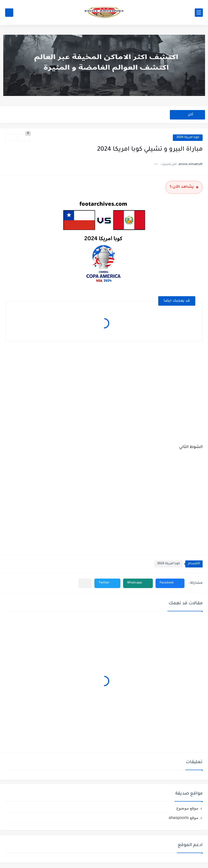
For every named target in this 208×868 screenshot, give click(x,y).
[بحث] (9, 13)
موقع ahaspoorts (184, 817)
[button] (170, 583)
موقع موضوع (187, 808)
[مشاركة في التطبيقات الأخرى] (85, 583)
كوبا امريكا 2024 (188, 138)
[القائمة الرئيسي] (199, 13)
